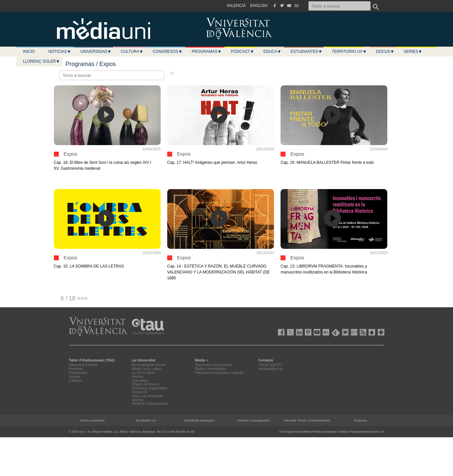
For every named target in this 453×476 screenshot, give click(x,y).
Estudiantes (306, 52)
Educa (272, 52)
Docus (385, 52)
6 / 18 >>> (74, 298)
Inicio (29, 52)
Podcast (242, 52)
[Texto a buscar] (340, 6)
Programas (207, 52)
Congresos (168, 52)
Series (413, 52)
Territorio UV (349, 52)
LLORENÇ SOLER (42, 61)
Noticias (60, 52)
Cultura (132, 52)
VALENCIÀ (236, 6)
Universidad (96, 52)
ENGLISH (259, 6)
